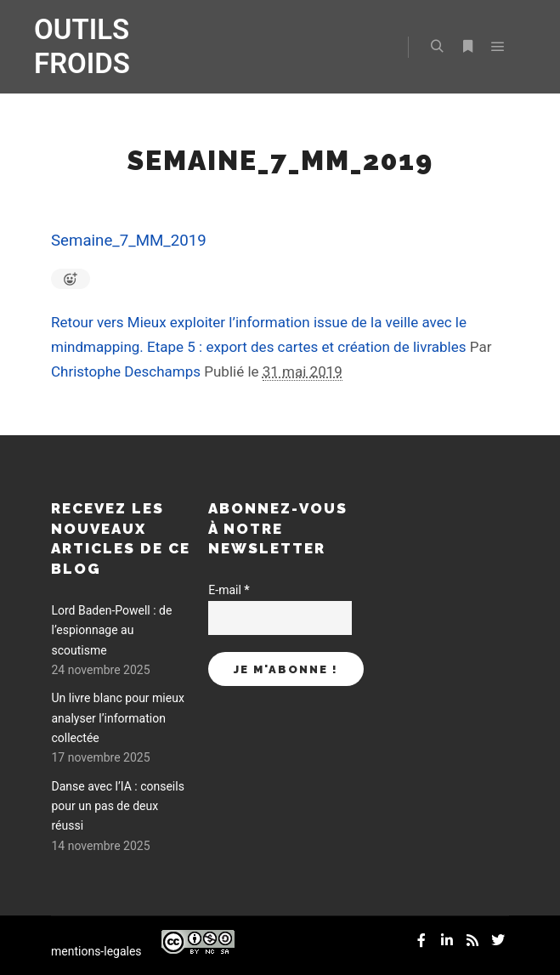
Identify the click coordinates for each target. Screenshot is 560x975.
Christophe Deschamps (126, 371)
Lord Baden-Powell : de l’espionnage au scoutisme (111, 630)
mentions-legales (96, 951)
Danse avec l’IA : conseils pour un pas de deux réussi (117, 806)
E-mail (229, 590)
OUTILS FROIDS (82, 46)
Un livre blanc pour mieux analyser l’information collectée (117, 718)
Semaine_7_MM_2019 (129, 241)
